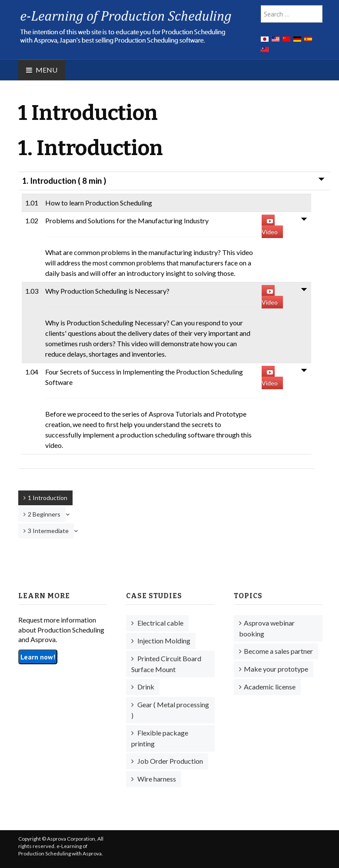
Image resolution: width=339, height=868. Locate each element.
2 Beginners (44, 514)
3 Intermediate (48, 531)
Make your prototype (276, 669)
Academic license (270, 687)
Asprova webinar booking (267, 628)
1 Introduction (48, 498)
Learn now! (38, 657)
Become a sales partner (278, 651)
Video (270, 227)
